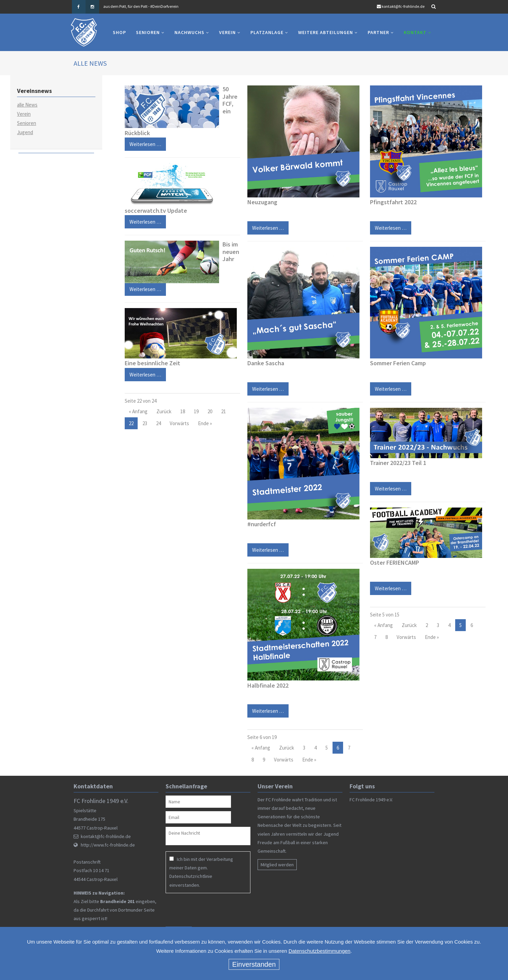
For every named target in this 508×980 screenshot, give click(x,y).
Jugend (25, 132)
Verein (227, 32)
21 (224, 411)
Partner (378, 32)
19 (196, 411)
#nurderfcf (262, 524)
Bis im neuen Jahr (231, 252)
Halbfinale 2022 (268, 685)
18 (183, 411)
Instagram (92, 7)
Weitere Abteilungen (326, 32)
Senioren (148, 32)
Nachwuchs (189, 32)
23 (145, 423)
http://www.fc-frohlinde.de (108, 845)
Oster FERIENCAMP (395, 563)
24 (158, 423)
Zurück (164, 411)
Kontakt (415, 32)
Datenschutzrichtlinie (191, 876)
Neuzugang (262, 202)
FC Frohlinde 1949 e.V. (371, 800)
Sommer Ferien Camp (398, 363)
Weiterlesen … (143, 287)
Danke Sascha (266, 363)
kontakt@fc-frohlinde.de (403, 6)
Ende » (205, 423)
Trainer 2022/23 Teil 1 (398, 463)
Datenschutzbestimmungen (320, 951)
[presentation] (210, 910)
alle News (27, 105)
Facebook (79, 7)
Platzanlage (267, 32)
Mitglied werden (277, 865)
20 (210, 411)
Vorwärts (179, 423)
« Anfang (138, 411)
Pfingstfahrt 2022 (393, 202)
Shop (119, 32)
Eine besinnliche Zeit (152, 363)
